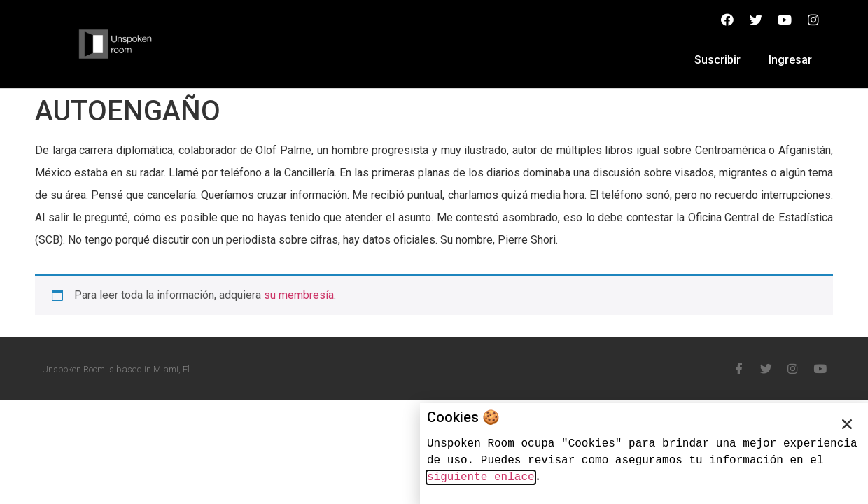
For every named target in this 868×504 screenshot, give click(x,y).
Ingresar (790, 60)
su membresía (299, 295)
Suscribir (717, 60)
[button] (847, 424)
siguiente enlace (481, 477)
